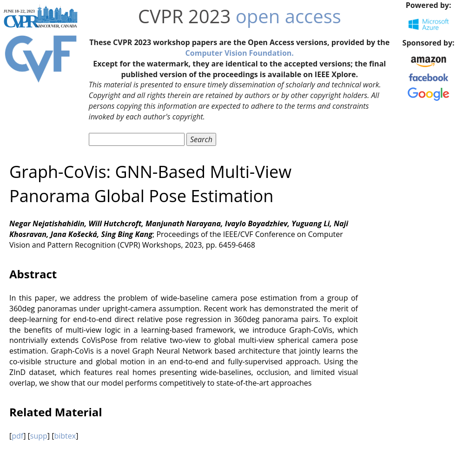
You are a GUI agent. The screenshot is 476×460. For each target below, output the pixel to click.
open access (288, 16)
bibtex (65, 436)
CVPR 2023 (185, 16)
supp (39, 436)
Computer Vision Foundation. (240, 53)
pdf (17, 436)
